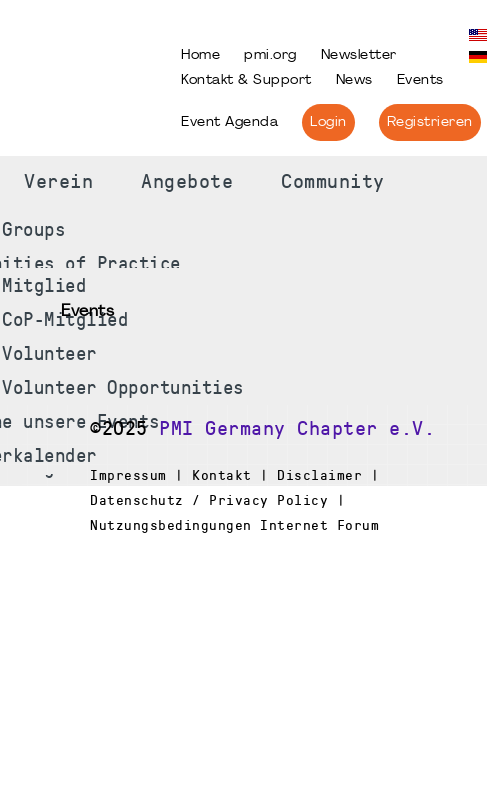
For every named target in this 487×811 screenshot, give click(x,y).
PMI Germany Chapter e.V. (297, 429)
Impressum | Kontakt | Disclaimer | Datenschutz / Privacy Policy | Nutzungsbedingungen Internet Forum (234, 500)
